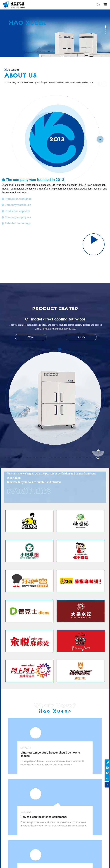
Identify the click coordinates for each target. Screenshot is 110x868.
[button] (106, 27)
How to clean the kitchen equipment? (44, 817)
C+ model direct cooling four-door (55, 319)
